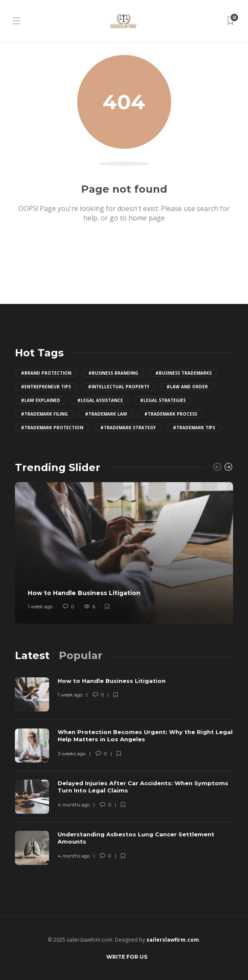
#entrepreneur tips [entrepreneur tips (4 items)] (46, 387)
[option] (124, 553)
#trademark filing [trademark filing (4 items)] (44, 414)
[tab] (32, 655)
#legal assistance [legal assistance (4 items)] (100, 400)
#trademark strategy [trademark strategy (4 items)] (128, 428)
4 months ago (74, 805)
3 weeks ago (71, 754)
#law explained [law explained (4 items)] (41, 400)
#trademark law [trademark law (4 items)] (106, 414)
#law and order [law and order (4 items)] (187, 387)
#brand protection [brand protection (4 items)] (46, 373)
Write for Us (127, 957)
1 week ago (40, 607)
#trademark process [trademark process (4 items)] (171, 414)
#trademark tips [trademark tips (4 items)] (194, 428)
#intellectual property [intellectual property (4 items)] (119, 387)
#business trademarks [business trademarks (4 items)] (184, 373)
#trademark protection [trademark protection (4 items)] (52, 428)
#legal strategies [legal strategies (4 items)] (163, 400)
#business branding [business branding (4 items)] (113, 373)
